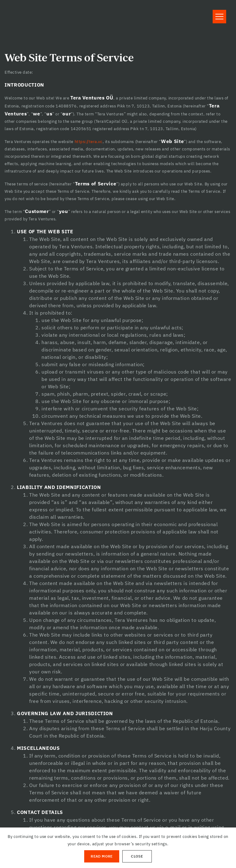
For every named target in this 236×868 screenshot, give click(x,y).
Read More (102, 856)
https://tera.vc (89, 142)
